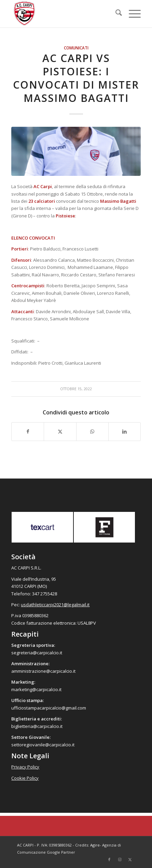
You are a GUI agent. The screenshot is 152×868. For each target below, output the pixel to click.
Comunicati (76, 48)
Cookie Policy (25, 778)
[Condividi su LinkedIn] (125, 431)
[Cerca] (115, 14)
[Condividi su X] (60, 431)
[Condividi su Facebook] (28, 431)
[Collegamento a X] (130, 859)
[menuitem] (115, 14)
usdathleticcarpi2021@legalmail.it (55, 605)
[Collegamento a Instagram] (120, 859)
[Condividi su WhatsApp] (92, 431)
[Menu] (131, 14)
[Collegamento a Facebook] (109, 859)
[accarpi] (63, 14)
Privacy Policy (25, 767)
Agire (95, 845)
